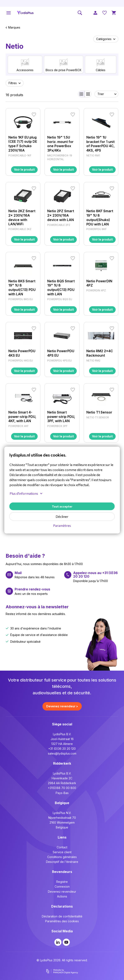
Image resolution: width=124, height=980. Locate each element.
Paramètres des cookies (62, 921)
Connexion (62, 886)
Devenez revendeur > (62, 706)
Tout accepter (62, 506)
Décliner (62, 516)
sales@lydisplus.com (62, 753)
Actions (62, 896)
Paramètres (62, 525)
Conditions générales (62, 857)
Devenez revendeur (62, 892)
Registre (62, 882)
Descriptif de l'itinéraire (62, 862)
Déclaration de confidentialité (62, 916)
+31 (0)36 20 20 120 (62, 749)
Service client (62, 852)
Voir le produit (24, 169)
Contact (62, 847)
